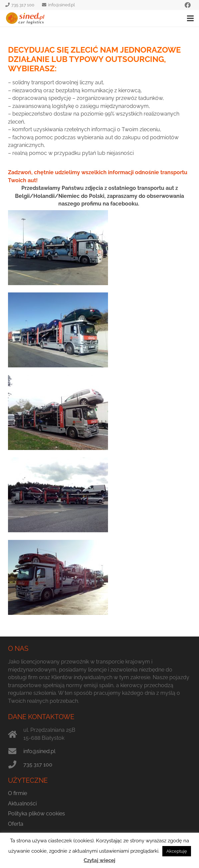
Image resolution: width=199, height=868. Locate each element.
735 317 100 (38, 765)
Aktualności (22, 804)
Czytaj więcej (99, 860)
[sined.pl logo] (25, 18)
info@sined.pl (39, 751)
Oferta (16, 824)
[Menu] (190, 18)
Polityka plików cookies (36, 814)
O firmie (17, 793)
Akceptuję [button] (177, 851)
